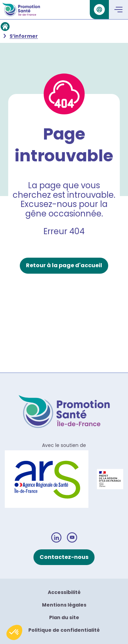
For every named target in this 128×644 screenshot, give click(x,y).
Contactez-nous (64, 557)
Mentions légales (64, 605)
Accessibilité (64, 592)
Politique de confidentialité (64, 630)
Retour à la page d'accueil (64, 265)
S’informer (24, 36)
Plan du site (64, 617)
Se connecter (97, 10)
